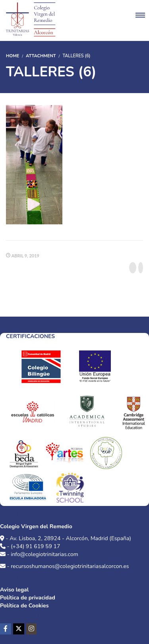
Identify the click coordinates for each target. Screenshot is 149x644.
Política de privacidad (28, 598)
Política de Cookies (24, 606)
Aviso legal (14, 590)
